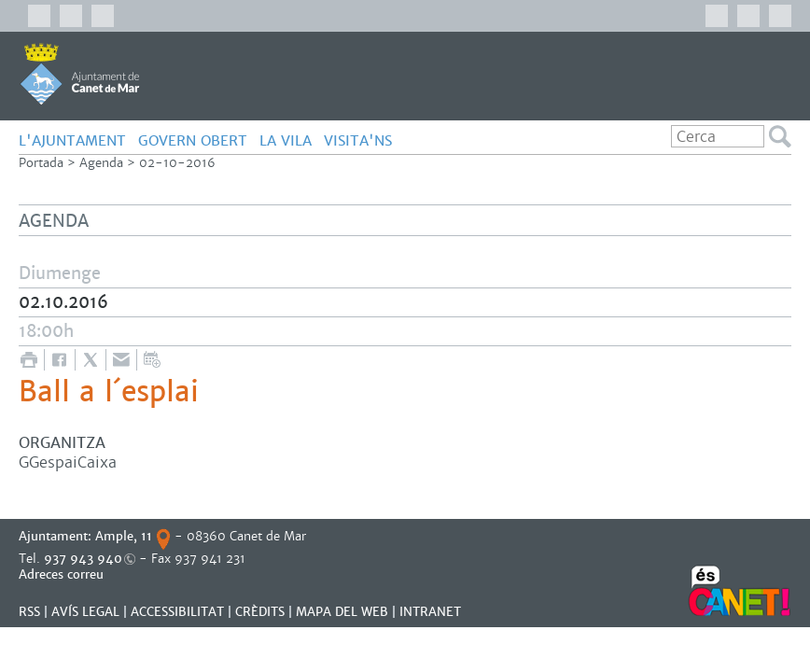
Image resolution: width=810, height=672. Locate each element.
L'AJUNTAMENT (72, 140)
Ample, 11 (124, 536)
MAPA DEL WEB (342, 612)
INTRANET (430, 612)
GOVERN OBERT (193, 140)
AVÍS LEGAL (85, 612)
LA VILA (286, 140)
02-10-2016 (177, 163)
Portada (41, 163)
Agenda (101, 163)
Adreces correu (63, 574)
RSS (29, 612)
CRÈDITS (260, 612)
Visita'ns (358, 140)
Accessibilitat (177, 612)
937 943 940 (83, 559)
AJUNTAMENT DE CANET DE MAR (80, 74)
